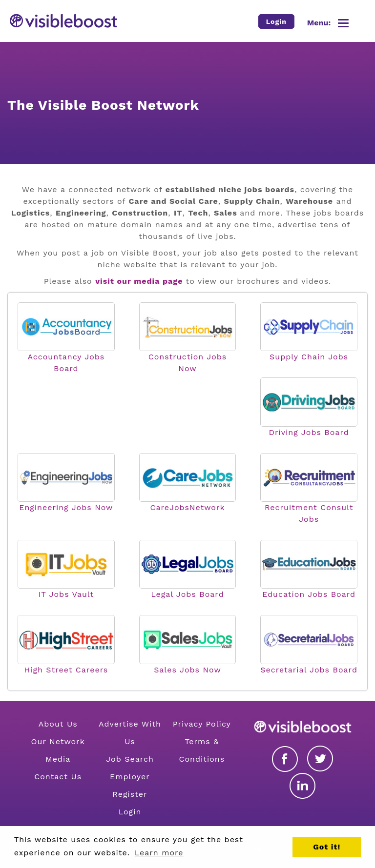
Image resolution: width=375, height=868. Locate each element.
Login (130, 812)
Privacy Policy (202, 724)
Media (58, 759)
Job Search (130, 759)
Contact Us (58, 777)
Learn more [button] (159, 853)
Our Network (58, 741)
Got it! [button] (327, 847)
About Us (58, 724)
